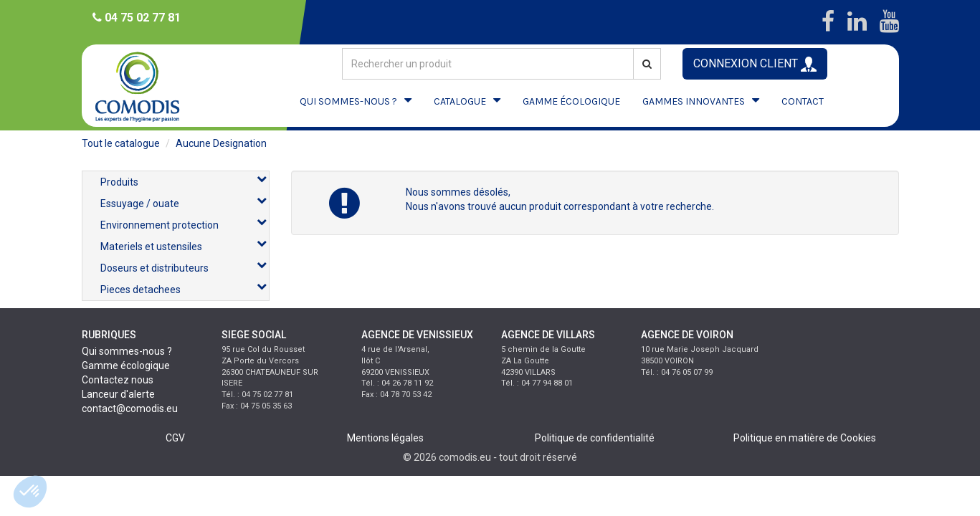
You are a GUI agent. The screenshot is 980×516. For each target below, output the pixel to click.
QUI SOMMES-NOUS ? (348, 101)
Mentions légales (385, 438)
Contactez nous (118, 380)
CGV (175, 438)
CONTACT (803, 101)
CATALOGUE (460, 101)
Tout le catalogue (121, 143)
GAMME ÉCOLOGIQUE (571, 101)
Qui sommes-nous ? (127, 351)
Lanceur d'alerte (118, 394)
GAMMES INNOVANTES (694, 101)
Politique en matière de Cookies (805, 438)
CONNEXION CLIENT (755, 64)
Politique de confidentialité (595, 438)
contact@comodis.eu (130, 408)
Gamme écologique (126, 365)
